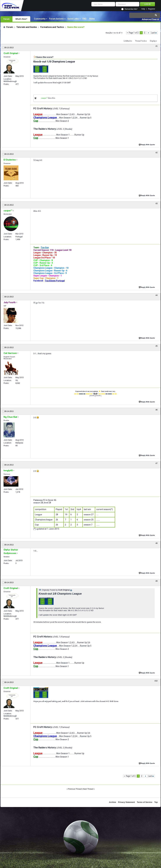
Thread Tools (140, 41)
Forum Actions (56, 19)
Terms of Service (145, 802)
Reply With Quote (147, 144)
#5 (156, 346)
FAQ (84, 19)
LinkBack (127, 41)
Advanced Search (150, 19)
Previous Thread (75, 789)
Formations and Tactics (52, 27)
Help (143, 9)
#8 (156, 543)
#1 (156, 46)
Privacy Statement (126, 802)
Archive (113, 802)
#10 (156, 681)
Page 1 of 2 (134, 33)
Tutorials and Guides (27, 27)
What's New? (21, 19)
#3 (156, 204)
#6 (156, 410)
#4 (156, 295)
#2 (156, 153)
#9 (156, 581)
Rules (92, 19)
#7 (156, 463)
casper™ (44, 98)
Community (40, 19)
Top (156, 802)
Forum (6, 19)
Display (153, 41)
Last (154, 33)
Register (152, 9)
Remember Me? (131, 9)
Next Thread (88, 789)
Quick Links (73, 19)
